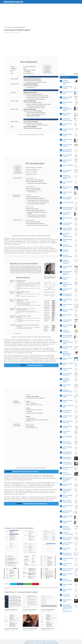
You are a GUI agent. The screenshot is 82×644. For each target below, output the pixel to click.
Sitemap (28, 638)
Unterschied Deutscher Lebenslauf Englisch (68, 342)
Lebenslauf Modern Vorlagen (47, 626)
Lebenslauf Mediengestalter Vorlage (67, 82)
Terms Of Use (49, 638)
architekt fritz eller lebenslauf (12, 585)
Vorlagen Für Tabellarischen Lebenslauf (66, 262)
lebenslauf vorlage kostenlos (36, 640)
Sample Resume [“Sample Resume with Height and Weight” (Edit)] (46, 640)
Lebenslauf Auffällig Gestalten (48, 607)
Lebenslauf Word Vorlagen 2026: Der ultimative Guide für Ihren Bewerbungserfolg (67, 608)
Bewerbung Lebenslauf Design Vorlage (67, 109)
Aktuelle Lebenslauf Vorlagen (11, 626)
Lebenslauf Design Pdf (68, 202)
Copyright (37, 638)
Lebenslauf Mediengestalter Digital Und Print (67, 354)
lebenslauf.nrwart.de (15, 2)
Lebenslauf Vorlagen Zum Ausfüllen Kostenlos (68, 480)
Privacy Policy (43, 638)
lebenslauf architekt (23, 585)
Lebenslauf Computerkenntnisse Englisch (68, 284)
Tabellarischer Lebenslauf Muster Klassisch (67, 177)
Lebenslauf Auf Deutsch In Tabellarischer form (67, 235)
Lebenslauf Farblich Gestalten (29, 607)
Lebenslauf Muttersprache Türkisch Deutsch (67, 528)
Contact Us (32, 638)
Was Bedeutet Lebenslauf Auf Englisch (66, 380)
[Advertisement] (41, 16)
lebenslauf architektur (44, 585)
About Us (54, 638)
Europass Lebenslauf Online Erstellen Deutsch (68, 491)
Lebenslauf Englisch (67, 437)
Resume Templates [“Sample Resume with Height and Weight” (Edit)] (54, 640)
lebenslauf (7, 33)
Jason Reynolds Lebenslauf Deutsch (31, 626)
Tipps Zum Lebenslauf (68, 165)
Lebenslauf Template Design (11, 607)
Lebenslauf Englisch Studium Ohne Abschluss (67, 273)
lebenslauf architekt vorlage (34, 585)
